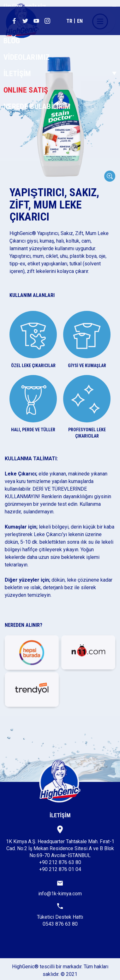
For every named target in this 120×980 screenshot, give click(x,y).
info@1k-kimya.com (60, 889)
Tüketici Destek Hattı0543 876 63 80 (60, 915)
